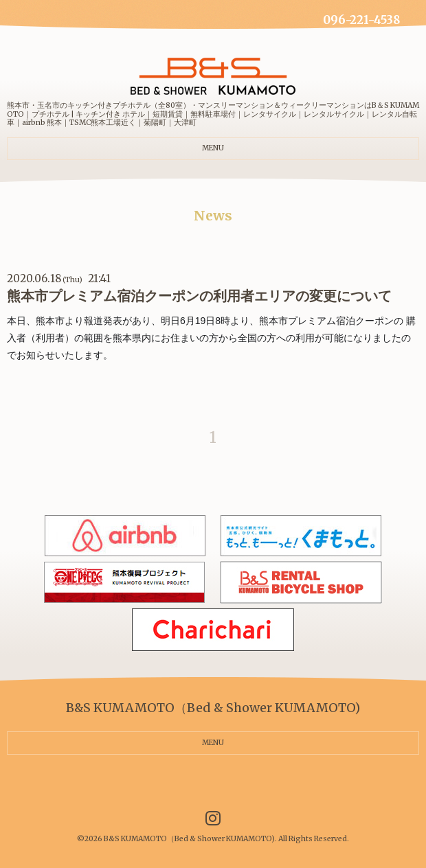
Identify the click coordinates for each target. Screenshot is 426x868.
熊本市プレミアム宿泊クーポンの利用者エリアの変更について (199, 296)
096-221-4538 (361, 20)
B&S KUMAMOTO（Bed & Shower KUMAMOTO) (189, 839)
